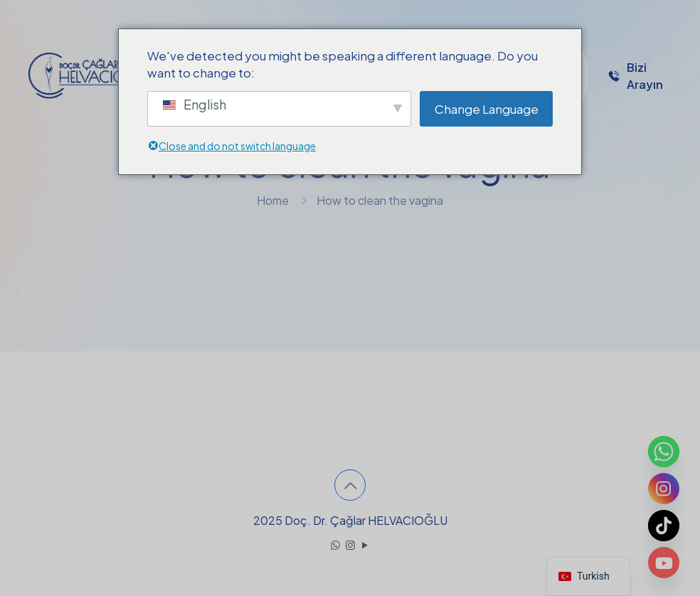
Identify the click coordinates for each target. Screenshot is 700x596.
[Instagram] (664, 489)
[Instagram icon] (350, 544)
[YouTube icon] (365, 544)
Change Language (487, 109)
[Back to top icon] (350, 485)
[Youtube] (664, 563)
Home (273, 200)
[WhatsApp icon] (335, 544)
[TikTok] (664, 526)
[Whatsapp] (664, 452)
